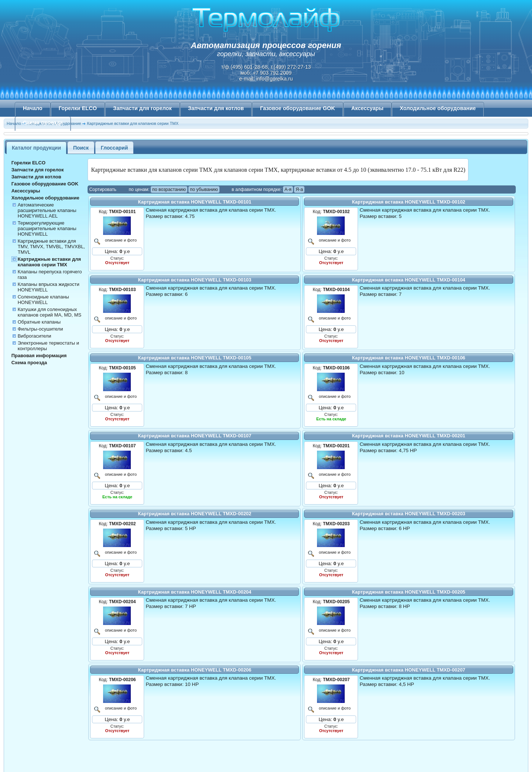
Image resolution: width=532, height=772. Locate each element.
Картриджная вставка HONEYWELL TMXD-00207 (409, 670)
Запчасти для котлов (216, 108)
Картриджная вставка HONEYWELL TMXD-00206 (195, 670)
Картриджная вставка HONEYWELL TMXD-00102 (409, 202)
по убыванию (204, 189)
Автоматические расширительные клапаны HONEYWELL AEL (47, 210)
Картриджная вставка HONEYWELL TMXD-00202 (195, 514)
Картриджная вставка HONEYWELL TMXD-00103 (195, 280)
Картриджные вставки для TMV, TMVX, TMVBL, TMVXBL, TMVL (51, 247)
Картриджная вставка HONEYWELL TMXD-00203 (409, 514)
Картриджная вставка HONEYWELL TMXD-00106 (409, 358)
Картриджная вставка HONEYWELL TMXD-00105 (195, 358)
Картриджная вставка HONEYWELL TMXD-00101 (195, 202)
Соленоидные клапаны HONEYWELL (43, 300)
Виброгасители (35, 336)
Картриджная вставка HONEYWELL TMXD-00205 (409, 592)
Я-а (299, 189)
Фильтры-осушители (40, 329)
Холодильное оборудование (438, 108)
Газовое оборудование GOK (298, 108)
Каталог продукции (36, 148)
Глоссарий (115, 148)
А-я (288, 189)
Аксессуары (367, 108)
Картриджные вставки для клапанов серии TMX (49, 262)
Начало (33, 108)
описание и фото (120, 240)
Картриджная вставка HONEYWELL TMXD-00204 (195, 592)
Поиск (81, 148)
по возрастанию (169, 189)
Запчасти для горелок (142, 108)
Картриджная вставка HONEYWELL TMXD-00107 (195, 436)
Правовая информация (39, 356)
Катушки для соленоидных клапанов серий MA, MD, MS (50, 312)
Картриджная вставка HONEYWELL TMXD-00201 (409, 436)
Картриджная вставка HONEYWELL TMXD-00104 (409, 280)
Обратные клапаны (39, 322)
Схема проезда (43, 123)
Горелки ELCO (78, 108)
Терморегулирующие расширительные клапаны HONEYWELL (47, 228)
